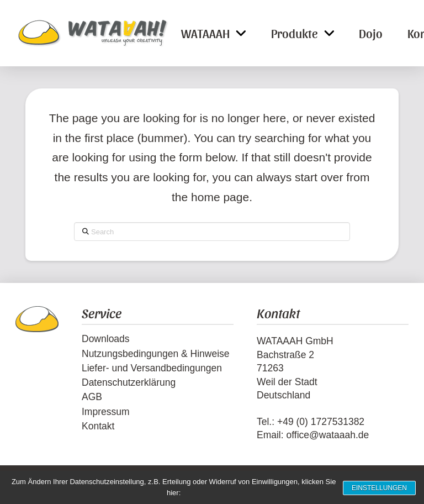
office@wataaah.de (327, 435)
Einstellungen (377, 487)
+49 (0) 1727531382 (321, 422)
